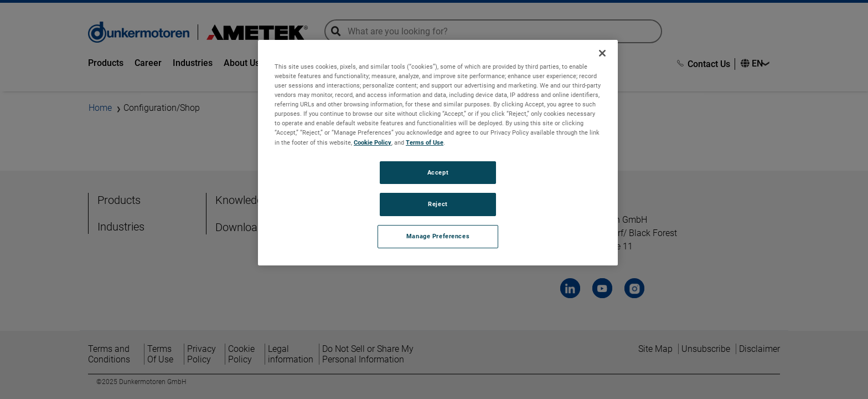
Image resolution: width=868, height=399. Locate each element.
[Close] (602, 53)
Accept (438, 172)
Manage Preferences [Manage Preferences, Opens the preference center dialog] (438, 236)
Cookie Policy (373, 142)
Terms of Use (425, 142)
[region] (438, 153)
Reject (438, 204)
